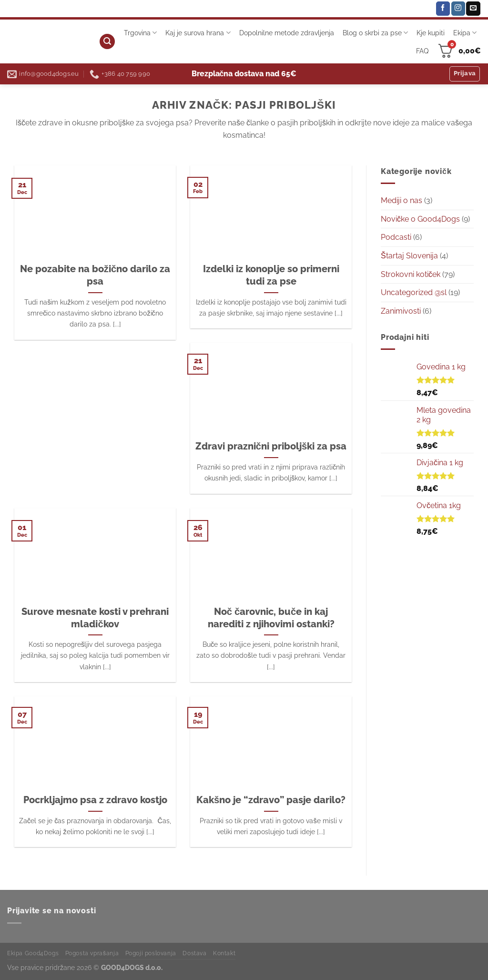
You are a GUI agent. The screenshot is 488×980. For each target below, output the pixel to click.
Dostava (194, 953)
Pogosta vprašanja (92, 953)
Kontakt (224, 953)
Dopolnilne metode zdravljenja (287, 33)
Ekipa (465, 33)
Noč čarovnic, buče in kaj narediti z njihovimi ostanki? (271, 618)
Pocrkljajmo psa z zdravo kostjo (95, 800)
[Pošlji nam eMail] (473, 9)
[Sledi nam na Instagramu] (458, 9)
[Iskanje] (107, 42)
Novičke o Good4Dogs (420, 219)
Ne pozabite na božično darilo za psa (95, 275)
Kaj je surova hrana (198, 33)
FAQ (422, 51)
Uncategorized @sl (414, 292)
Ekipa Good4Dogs (33, 953)
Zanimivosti (401, 311)
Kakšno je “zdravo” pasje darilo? (271, 800)
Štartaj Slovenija (409, 256)
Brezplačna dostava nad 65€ (244, 74)
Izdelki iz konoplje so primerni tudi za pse (271, 275)
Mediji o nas (402, 200)
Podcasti (396, 237)
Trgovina (140, 33)
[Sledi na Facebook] (443, 9)
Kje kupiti (431, 33)
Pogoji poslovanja (151, 953)
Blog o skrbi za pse (375, 33)
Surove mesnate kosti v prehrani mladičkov (95, 618)
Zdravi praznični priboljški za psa (271, 446)
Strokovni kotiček (411, 274)
